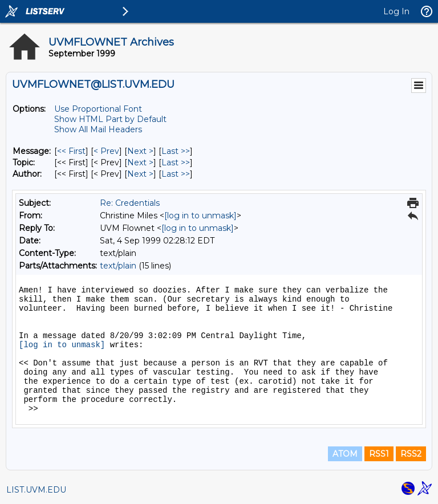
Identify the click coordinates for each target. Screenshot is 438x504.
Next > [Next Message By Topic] (140, 162)
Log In (396, 11)
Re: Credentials (130, 203)
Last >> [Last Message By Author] (176, 174)
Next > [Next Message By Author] (140, 174)
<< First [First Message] (71, 151)
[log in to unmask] (200, 216)
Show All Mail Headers (98, 129)
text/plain (118, 266)
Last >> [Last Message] (176, 151)
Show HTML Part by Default (110, 119)
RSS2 (411, 454)
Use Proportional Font (98, 109)
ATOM (345, 454)
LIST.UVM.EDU (36, 490)
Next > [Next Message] (140, 151)
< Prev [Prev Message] (106, 151)
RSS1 (379, 454)
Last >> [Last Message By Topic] (176, 162)
